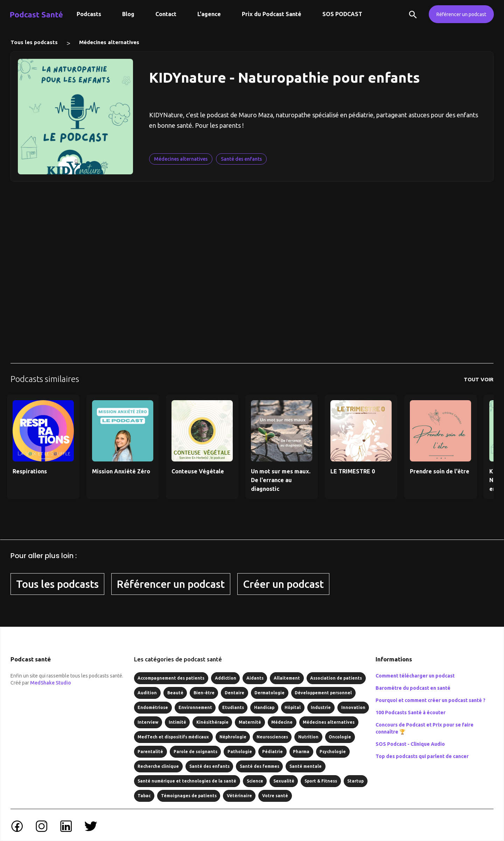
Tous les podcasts (34, 42)
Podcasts (89, 14)
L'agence (209, 14)
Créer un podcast (283, 584)
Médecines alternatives (109, 42)
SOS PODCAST (342, 14)
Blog (128, 14)
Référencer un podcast (461, 14)
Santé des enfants (241, 159)
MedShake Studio (51, 683)
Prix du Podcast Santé (272, 14)
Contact (166, 14)
